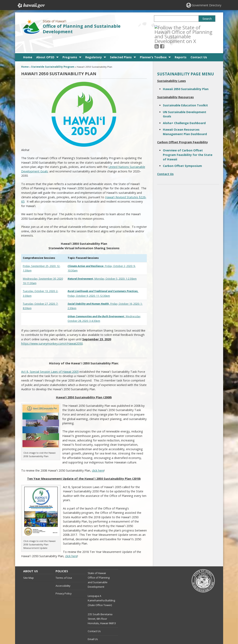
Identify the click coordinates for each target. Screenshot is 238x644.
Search (207, 19)
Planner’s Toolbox (153, 42)
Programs (70, 42)
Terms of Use (64, 563)
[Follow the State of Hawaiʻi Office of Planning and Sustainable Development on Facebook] (168, 27)
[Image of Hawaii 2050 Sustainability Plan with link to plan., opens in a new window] (41, 432)
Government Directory (207, 5)
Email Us (93, 624)
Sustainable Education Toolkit (185, 91)
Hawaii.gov (31, 6)
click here (98, 456)
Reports (181, 42)
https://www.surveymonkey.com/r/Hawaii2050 (52, 329)
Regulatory (94, 42)
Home (28, 42)
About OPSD (45, 42)
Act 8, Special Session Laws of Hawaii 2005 (50, 357)
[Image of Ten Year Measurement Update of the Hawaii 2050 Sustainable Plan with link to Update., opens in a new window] (41, 520)
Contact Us (199, 42)
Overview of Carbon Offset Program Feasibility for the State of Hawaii (188, 140)
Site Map (29, 563)
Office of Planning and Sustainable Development (82, 29)
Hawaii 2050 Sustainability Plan (186, 74)
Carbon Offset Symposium (182, 151)
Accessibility (63, 571)
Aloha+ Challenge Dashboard (184, 108)
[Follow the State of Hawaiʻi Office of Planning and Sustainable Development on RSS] (162, 27)
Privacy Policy (64, 579)
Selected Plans (121, 42)
